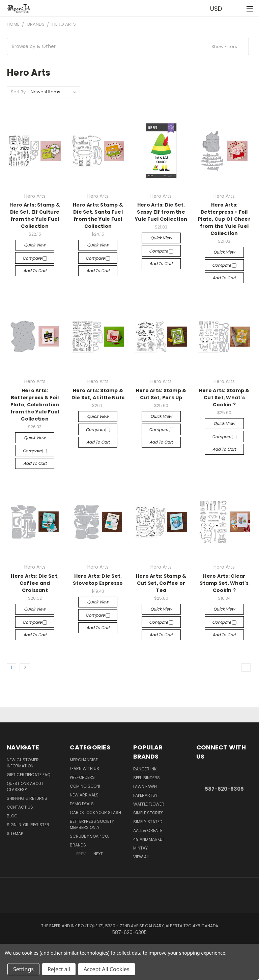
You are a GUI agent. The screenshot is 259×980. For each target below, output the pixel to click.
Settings (23, 969)
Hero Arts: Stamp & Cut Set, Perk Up (161, 394)
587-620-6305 (224, 789)
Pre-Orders (82, 777)
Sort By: (19, 92)
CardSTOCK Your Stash (95, 812)
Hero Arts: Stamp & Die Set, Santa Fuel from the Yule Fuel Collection (98, 216)
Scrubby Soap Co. (89, 836)
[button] (128, 46)
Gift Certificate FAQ (28, 775)
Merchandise (84, 760)
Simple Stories (148, 813)
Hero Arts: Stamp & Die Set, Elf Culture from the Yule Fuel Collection (35, 216)
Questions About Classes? (25, 786)
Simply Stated (148, 822)
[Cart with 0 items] (237, 8)
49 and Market (149, 839)
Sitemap (15, 833)
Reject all (59, 969)
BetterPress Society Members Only (92, 824)
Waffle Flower (149, 804)
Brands (78, 845)
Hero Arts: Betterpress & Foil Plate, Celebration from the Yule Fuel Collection (35, 405)
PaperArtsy (145, 795)
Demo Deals (82, 804)
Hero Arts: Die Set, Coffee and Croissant (35, 583)
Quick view (35, 245)
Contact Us (20, 807)
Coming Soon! (85, 786)
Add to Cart (35, 271)
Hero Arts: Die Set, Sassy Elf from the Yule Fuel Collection (161, 212)
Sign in (15, 825)
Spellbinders (147, 778)
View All (142, 857)
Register (40, 825)
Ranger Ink (145, 769)
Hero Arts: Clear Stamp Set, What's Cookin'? (224, 583)
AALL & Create (148, 830)
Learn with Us (84, 769)
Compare (35, 258)
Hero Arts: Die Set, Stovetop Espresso (98, 580)
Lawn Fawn (145, 786)
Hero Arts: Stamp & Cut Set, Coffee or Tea (161, 583)
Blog (12, 816)
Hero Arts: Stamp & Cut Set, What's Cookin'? (224, 398)
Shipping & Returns (27, 798)
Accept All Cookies (107, 969)
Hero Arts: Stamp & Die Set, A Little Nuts (98, 394)
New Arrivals (84, 795)
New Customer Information (23, 763)
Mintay (140, 848)
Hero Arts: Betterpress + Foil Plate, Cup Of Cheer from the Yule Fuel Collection (224, 219)
